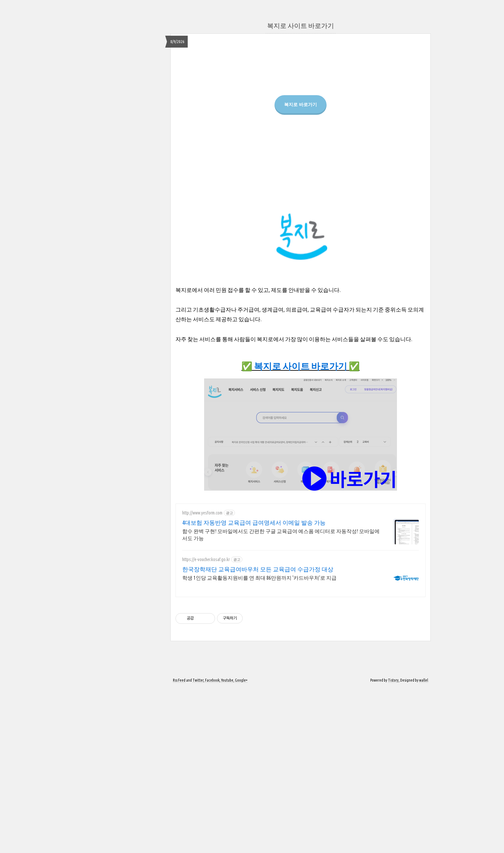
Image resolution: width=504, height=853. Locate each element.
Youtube (227, 844)
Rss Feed (179, 844)
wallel (424, 844)
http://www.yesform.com (202, 676)
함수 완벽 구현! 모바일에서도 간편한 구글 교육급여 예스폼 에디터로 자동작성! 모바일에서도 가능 (281, 698)
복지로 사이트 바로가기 (301, 26)
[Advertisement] (301, 97)
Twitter (198, 844)
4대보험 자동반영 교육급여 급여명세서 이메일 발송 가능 (254, 686)
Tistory (393, 844)
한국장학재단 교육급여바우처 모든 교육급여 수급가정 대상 (258, 733)
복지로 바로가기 (301, 178)
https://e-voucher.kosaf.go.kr (206, 723)
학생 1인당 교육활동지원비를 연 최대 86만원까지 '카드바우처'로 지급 (259, 741)
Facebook (212, 844)
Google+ (241, 844)
